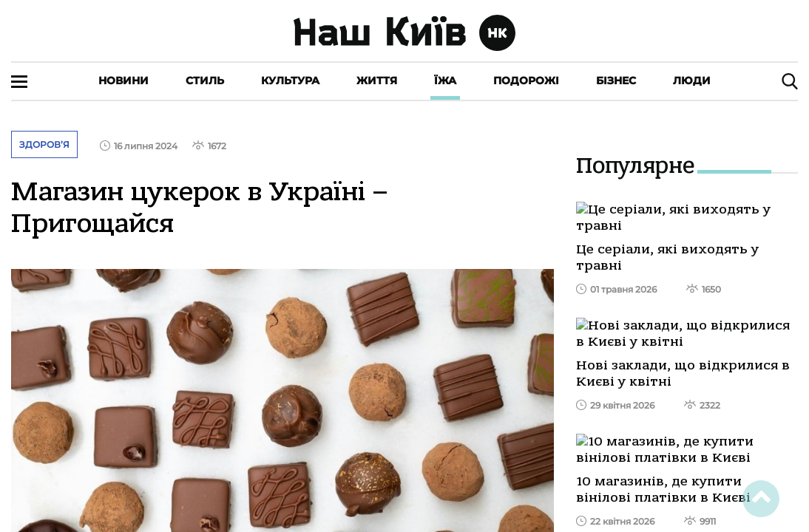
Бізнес (616, 81)
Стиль (205, 81)
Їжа (445, 81)
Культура (290, 81)
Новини (123, 81)
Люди (692, 81)
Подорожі (526, 81)
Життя (377, 81)
